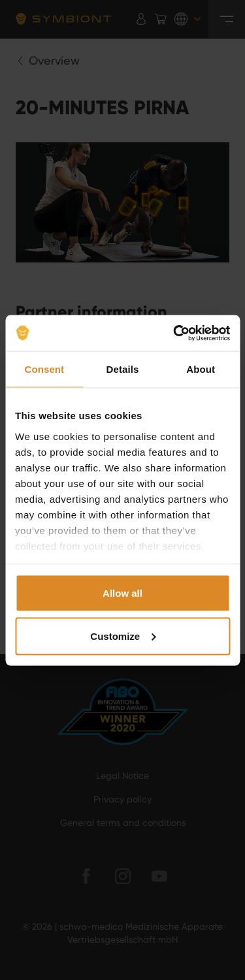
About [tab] (201, 369)
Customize (123, 636)
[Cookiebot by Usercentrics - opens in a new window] (174, 333)
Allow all (122, 593)
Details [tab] (123, 369)
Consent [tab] (44, 369)
